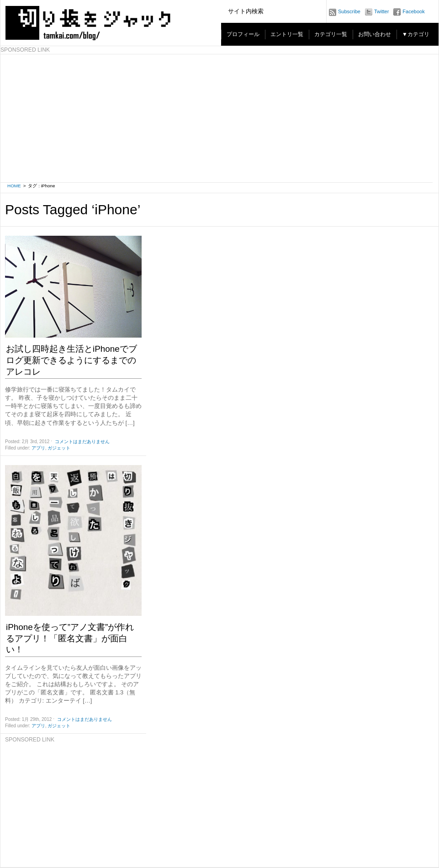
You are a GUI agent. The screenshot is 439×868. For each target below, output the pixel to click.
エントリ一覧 (287, 34)
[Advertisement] (74, 801)
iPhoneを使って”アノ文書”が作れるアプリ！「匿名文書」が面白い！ (70, 638)
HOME (14, 186)
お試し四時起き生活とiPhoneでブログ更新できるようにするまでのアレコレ (71, 360)
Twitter (381, 11)
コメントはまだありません (82, 442)
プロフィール (243, 34)
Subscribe (349, 11)
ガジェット (59, 448)
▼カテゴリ (416, 34)
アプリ (38, 448)
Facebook (413, 11)
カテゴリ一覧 (331, 34)
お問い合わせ (375, 34)
